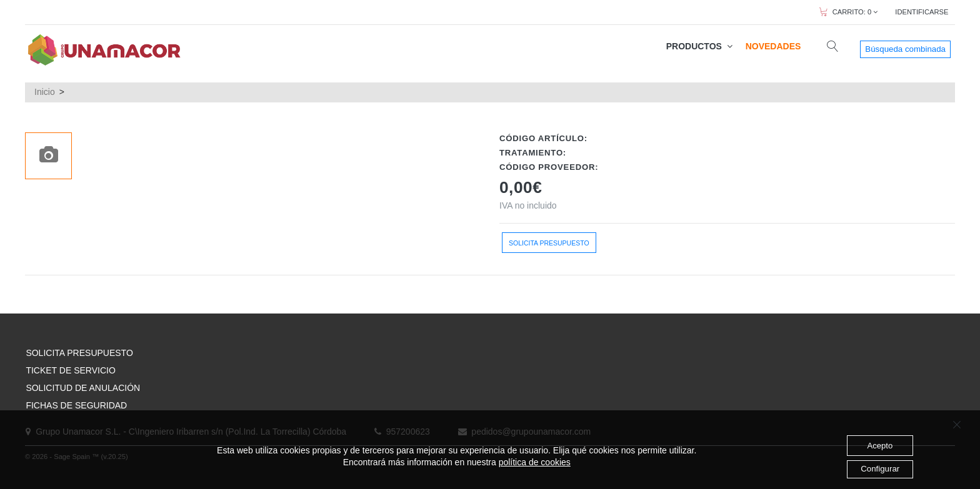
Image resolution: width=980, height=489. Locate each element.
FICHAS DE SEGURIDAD (76, 405)
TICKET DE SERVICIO (70, 370)
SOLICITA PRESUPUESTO (79, 353)
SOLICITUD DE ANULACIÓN (83, 388)
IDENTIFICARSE (922, 12)
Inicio (45, 92)
